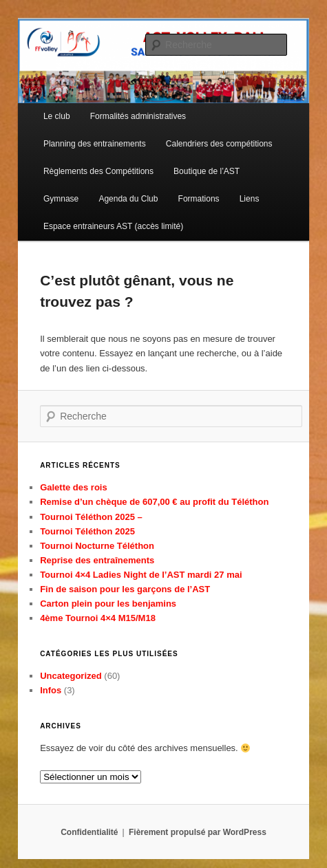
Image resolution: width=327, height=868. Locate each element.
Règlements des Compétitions (98, 171)
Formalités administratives (138, 116)
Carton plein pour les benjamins (108, 604)
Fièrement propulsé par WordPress (198, 832)
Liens (250, 199)
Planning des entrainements (95, 144)
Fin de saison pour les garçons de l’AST (125, 589)
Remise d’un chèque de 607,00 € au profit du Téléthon (154, 502)
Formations (199, 199)
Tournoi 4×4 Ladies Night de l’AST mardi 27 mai (141, 575)
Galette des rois (74, 487)
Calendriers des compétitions (219, 144)
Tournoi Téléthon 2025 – (91, 517)
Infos (51, 690)
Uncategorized (71, 676)
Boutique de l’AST (207, 171)
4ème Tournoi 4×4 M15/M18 (98, 618)
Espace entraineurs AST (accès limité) (113, 226)
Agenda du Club (128, 199)
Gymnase (61, 199)
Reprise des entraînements (97, 560)
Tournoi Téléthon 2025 (87, 531)
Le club (57, 116)
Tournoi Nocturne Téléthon (97, 546)
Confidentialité (89, 832)
